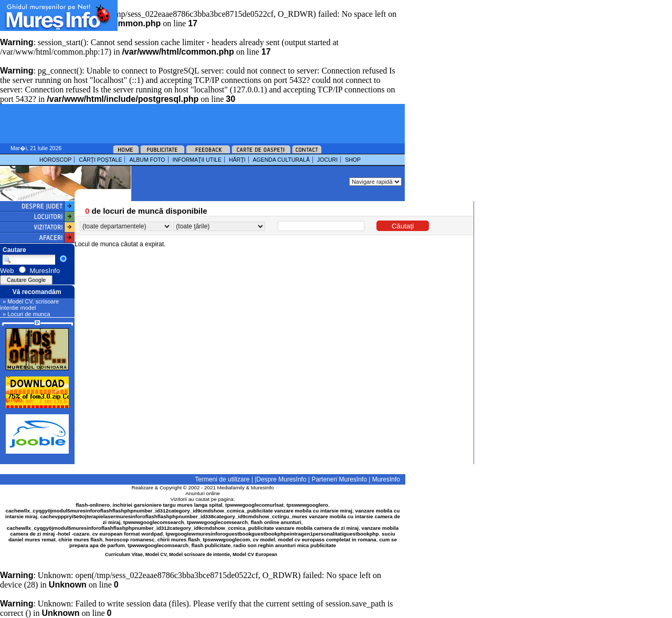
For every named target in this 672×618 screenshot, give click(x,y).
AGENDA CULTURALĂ (281, 160)
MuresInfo (262, 488)
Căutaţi (403, 226)
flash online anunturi (276, 522)
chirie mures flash (80, 540)
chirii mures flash (179, 540)
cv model (264, 540)
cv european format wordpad (128, 534)
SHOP (353, 160)
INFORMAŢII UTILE (197, 160)
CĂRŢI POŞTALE (100, 160)
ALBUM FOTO (147, 160)
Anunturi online (202, 493)
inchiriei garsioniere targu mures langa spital (168, 505)
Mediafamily (231, 488)
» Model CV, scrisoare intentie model (29, 305)
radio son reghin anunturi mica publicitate (285, 545)
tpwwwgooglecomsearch (154, 522)
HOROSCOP (55, 160)
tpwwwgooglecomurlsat (254, 505)
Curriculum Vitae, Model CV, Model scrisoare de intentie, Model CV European (191, 554)
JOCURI (327, 160)
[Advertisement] (244, 16)
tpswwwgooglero (307, 505)
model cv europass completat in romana (327, 540)
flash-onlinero (93, 505)
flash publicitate (211, 545)
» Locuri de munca (27, 314)
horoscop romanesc (130, 540)
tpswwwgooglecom (226, 540)
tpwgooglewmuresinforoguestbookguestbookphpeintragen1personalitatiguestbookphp (272, 534)
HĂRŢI (237, 160)
